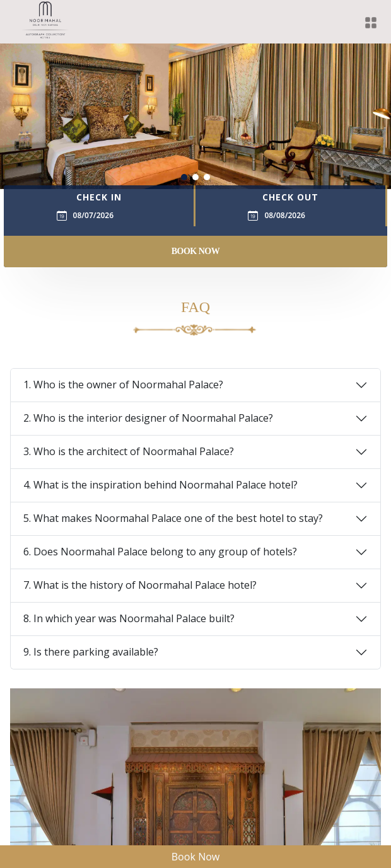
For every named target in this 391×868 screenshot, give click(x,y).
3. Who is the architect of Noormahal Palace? (129, 451)
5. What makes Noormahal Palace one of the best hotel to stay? (173, 518)
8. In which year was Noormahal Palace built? (129, 618)
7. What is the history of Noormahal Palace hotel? (140, 585)
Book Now (196, 251)
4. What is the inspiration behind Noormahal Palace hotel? (160, 485)
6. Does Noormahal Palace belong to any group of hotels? (160, 552)
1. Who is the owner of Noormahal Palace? (123, 385)
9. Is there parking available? (91, 652)
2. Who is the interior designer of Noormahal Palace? (148, 418)
